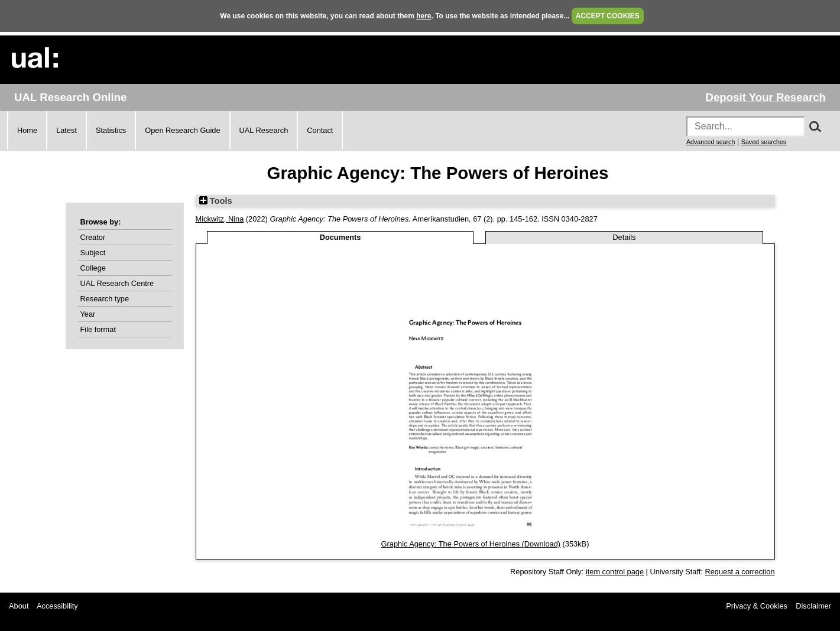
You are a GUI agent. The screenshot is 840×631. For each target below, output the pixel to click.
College (93, 268)
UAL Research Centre (117, 283)
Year (88, 314)
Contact (320, 130)
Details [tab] (624, 237)
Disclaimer (813, 606)
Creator (93, 237)
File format (98, 329)
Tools (216, 201)
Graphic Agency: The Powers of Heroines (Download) (471, 544)
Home (27, 130)
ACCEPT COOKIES (608, 16)
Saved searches (764, 142)
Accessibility (57, 606)
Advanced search (711, 142)
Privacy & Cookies (757, 606)
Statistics (111, 130)
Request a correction (740, 572)
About (19, 606)
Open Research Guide (182, 130)
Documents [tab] (340, 237)
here (424, 16)
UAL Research (264, 130)
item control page (615, 572)
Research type (105, 299)
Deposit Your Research (766, 97)
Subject (93, 253)
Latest (67, 130)
